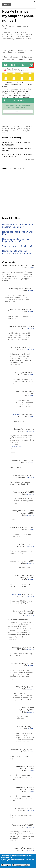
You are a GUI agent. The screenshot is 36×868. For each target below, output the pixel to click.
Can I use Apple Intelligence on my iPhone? (17, 150)
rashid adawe (16, 594)
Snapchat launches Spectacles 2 (17, 246)
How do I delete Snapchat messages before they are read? (17, 252)
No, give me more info (21, 865)
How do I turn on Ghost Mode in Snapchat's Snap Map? (17, 226)
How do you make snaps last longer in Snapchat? (16, 240)
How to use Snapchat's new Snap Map (18, 233)
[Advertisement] (18, 193)
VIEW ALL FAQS (30, 159)
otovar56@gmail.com (18, 446)
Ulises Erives (16, 414)
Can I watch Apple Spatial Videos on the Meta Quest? (17, 155)
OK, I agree (6, 865)
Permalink (31, 268)
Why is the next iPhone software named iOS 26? (16, 144)
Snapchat (12, 169)
